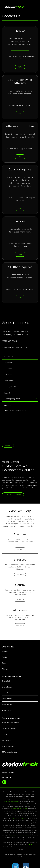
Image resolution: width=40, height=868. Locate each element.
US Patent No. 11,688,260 (19, 818)
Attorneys (5, 669)
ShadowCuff (6, 693)
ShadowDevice (7, 687)
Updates (5, 735)
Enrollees (5, 657)
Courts (4, 663)
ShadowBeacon (7, 705)
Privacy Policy (8, 772)
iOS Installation (7, 741)
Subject (7, 393)
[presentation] (18, 435)
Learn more (20, 549)
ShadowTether (7, 711)
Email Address (9, 381)
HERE (30, 845)
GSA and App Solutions (10, 752)
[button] (36, 7)
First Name (8, 356)
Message (7, 405)
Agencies (5, 651)
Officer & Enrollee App (9, 729)
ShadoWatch (6, 681)
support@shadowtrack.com (14, 347)
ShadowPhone (7, 699)
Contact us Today (13, 495)
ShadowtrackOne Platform (11, 723)
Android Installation (8, 746)
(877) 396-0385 (9, 341)
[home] (13, 7)
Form (20, 67)
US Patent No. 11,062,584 (19, 809)
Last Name (8, 369)
